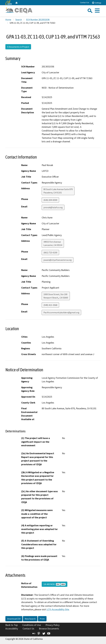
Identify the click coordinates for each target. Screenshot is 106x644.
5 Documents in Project (18, 47)
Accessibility (12, 629)
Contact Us (85, 2)
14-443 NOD (55, 584)
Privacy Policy (53, 625)
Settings (97, 3)
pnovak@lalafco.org (53, 207)
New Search (30, 619)
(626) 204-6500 (50, 200)
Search (19, 20)
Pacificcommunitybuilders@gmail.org (61, 312)
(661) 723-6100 (50, 252)
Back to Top (12, 625)
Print (42, 619)
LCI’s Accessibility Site (58, 609)
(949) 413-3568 (50, 305)
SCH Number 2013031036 (38, 20)
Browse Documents (49, 629)
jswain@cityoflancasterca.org (58, 260)
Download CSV (14, 619)
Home (8, 20)
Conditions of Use (32, 625)
